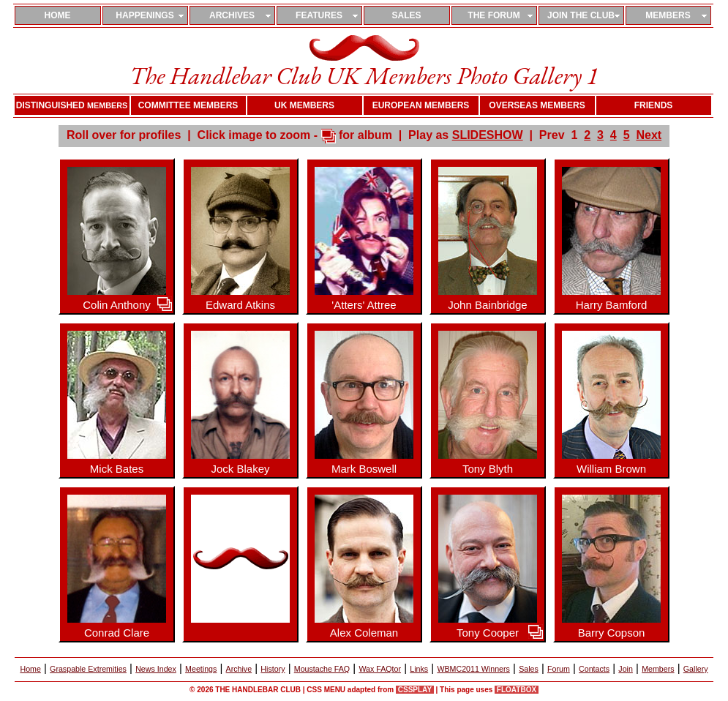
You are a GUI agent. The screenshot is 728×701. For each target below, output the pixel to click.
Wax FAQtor (380, 669)
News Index (156, 669)
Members (658, 669)
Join (626, 669)
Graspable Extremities (88, 669)
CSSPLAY (415, 690)
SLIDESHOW (488, 135)
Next (649, 135)
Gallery (696, 669)
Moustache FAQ (322, 669)
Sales (529, 669)
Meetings (201, 669)
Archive (239, 669)
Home (30, 669)
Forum (559, 669)
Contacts (594, 669)
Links (419, 669)
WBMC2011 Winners (473, 669)
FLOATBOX (517, 690)
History (273, 669)
